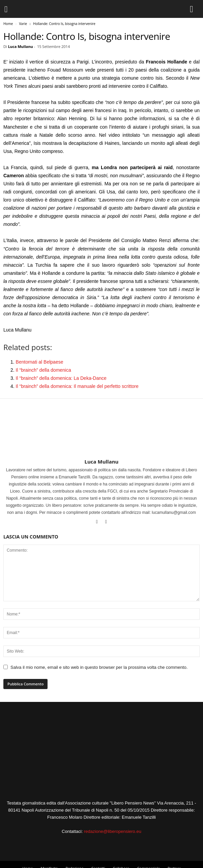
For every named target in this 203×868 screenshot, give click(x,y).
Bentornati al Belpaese (40, 362)
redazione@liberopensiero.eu (113, 831)
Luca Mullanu (21, 46)
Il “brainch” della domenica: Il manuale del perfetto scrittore (77, 386)
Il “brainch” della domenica (43, 370)
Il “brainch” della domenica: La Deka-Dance (61, 378)
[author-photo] (101, 439)
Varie (23, 24)
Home (8, 24)
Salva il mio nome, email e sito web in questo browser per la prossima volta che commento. (99, 667)
